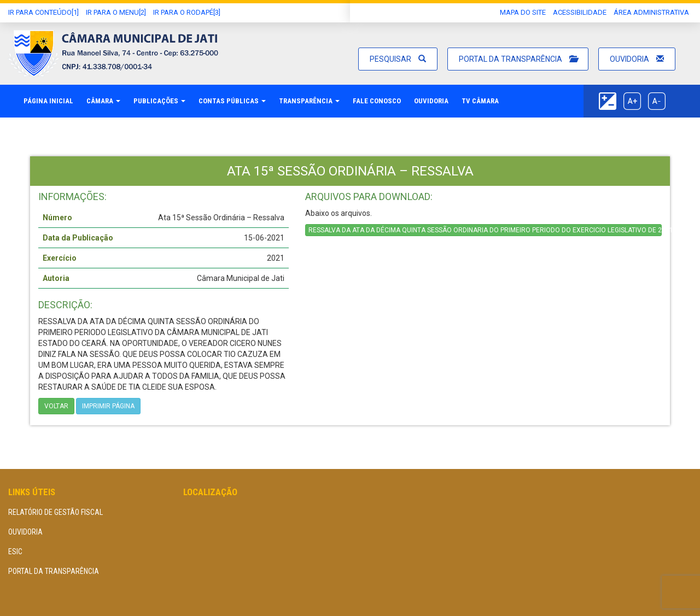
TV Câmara (480, 101)
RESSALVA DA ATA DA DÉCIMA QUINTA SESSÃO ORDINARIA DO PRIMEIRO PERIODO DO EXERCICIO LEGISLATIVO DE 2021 (485, 230)
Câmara (103, 101)
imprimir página (108, 406)
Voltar (56, 406)
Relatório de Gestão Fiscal (56, 512)
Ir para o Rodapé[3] (187, 12)
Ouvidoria (637, 59)
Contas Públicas (232, 101)
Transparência (309, 101)
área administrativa (651, 12)
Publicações (159, 101)
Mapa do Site (523, 12)
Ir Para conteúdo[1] (43, 12)
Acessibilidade (580, 12)
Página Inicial (48, 101)
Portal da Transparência (518, 59)
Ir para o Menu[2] (116, 12)
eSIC (15, 552)
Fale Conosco (377, 101)
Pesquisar (398, 59)
